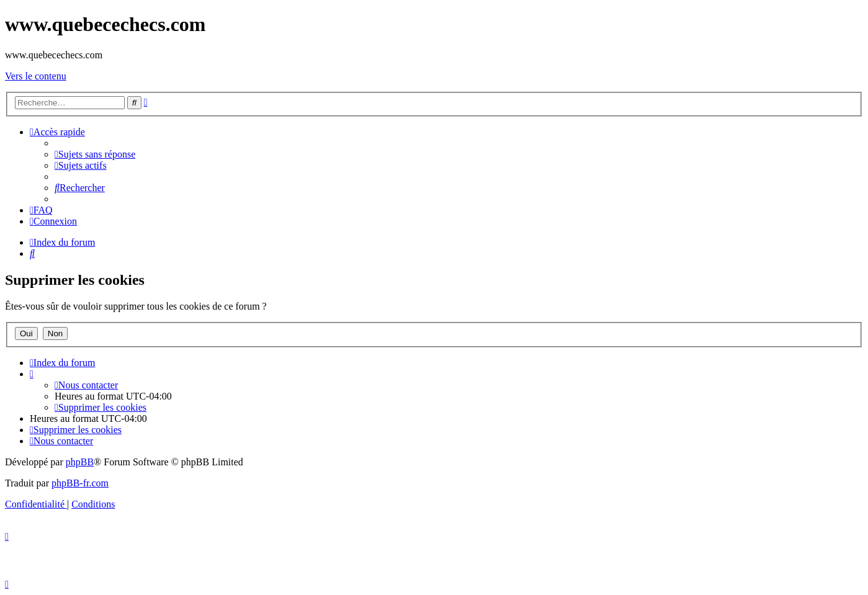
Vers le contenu (36, 76)
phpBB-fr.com (80, 483)
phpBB (80, 462)
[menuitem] (95, 154)
